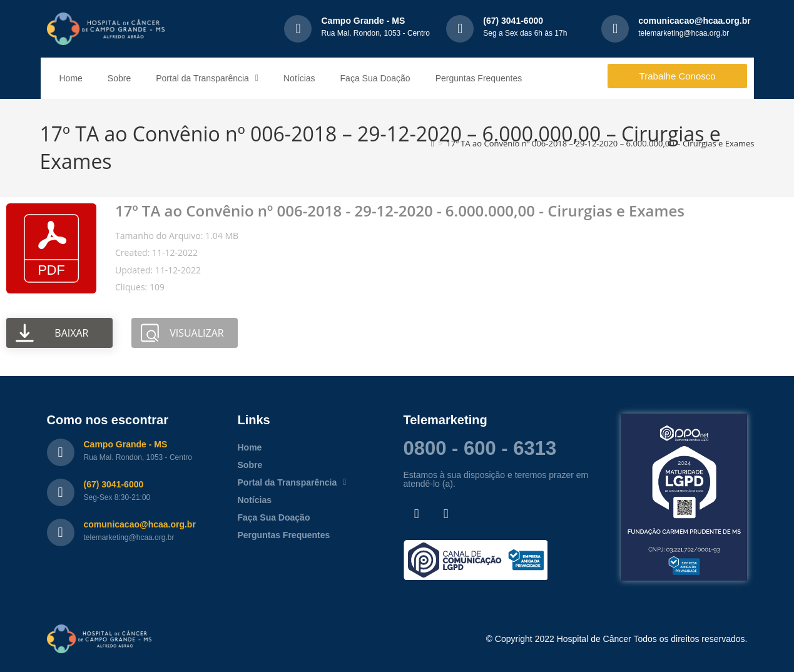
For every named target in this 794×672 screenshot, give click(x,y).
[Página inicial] (433, 143)
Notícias (299, 78)
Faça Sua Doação (375, 78)
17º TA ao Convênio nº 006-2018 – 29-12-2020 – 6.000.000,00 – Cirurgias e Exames (600, 143)
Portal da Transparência (207, 78)
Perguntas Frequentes (479, 78)
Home (71, 78)
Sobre (119, 78)
